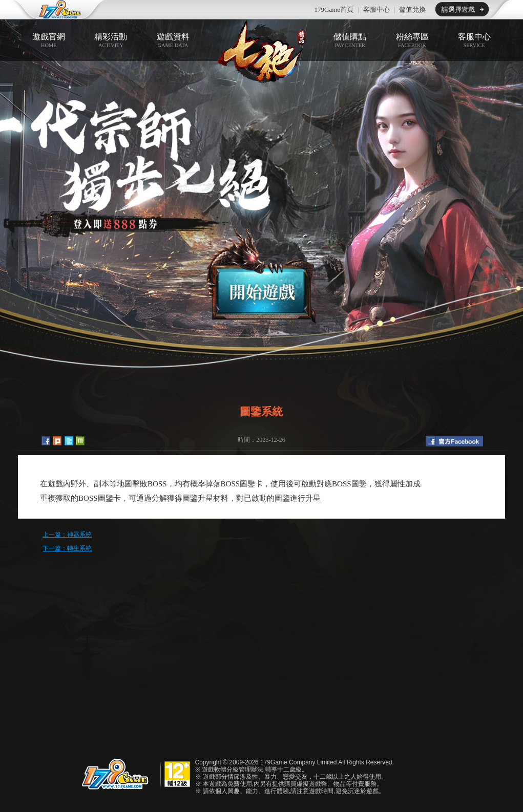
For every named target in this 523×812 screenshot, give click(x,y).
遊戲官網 (49, 40)
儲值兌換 (412, 9)
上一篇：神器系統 (67, 535)
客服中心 (376, 9)
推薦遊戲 (167, 10)
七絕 (261, 51)
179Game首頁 (334, 9)
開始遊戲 (261, 276)
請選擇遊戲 (458, 9)
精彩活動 (111, 40)
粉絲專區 (412, 40)
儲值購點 (350, 40)
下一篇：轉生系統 (67, 548)
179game (53, 10)
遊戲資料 (173, 40)
